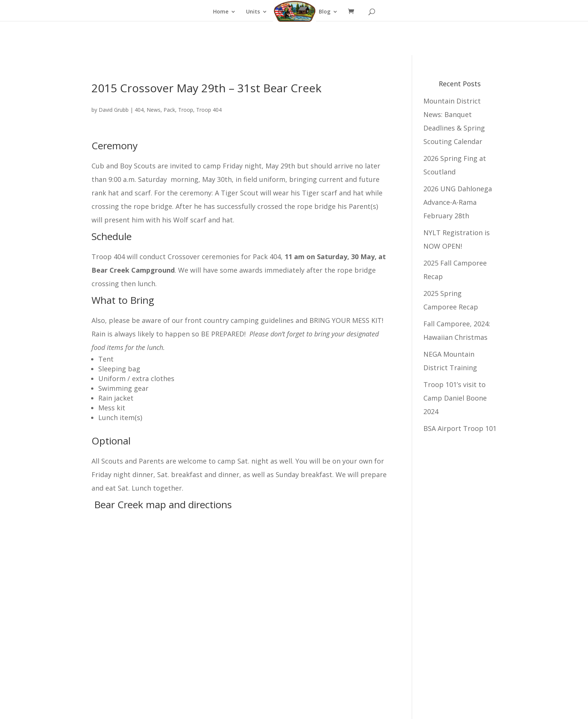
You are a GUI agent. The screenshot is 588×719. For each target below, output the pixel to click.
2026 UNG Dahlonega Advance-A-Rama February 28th (458, 202)
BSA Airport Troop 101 (460, 428)
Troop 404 (209, 110)
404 (139, 110)
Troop (186, 110)
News (154, 110)
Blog (325, 12)
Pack (169, 110)
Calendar (289, 12)
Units (253, 12)
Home (221, 12)
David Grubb (114, 110)
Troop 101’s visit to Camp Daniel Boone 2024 (455, 398)
